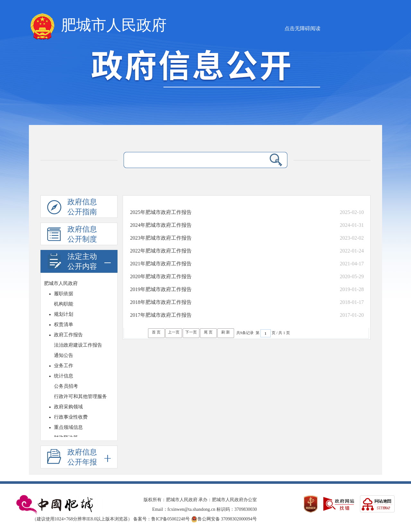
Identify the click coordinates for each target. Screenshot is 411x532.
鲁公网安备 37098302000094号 (224, 519)
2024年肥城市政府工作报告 (161, 225)
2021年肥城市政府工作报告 (161, 264)
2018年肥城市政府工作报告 (161, 302)
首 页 (156, 332)
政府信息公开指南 (72, 208)
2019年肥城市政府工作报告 (161, 289)
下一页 (191, 332)
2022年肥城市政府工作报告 (161, 251)
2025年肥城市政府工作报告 (161, 212)
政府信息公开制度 (72, 235)
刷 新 (226, 332)
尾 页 (208, 332)
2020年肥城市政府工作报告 (161, 276)
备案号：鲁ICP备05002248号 (162, 519)
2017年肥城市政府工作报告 (161, 315)
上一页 (174, 332)
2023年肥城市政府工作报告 (161, 238)
